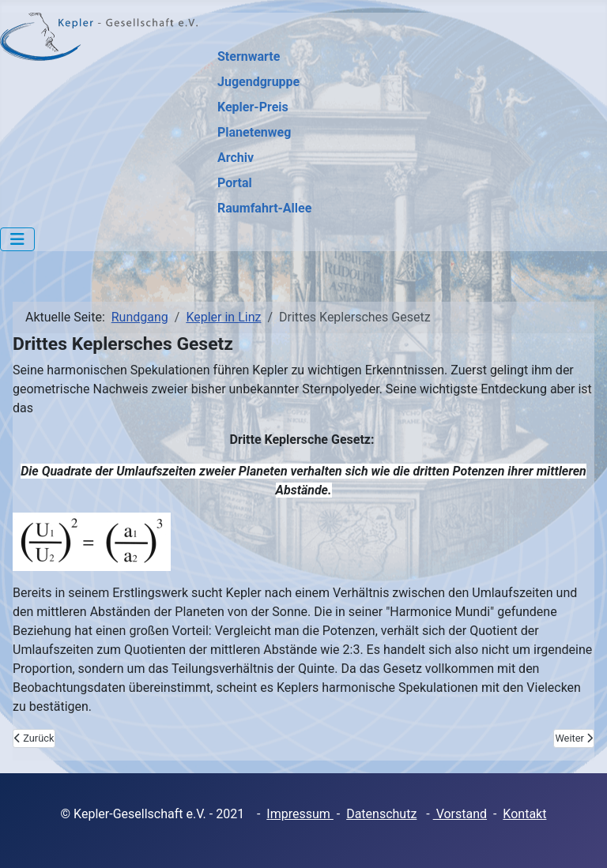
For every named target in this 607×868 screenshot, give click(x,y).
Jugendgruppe (258, 82)
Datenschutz (381, 814)
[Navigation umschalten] (17, 239)
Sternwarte (249, 56)
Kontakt (524, 814)
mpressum (302, 814)
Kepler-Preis (253, 107)
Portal (235, 183)
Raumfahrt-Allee (264, 208)
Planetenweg (254, 132)
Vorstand (460, 814)
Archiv (236, 158)
